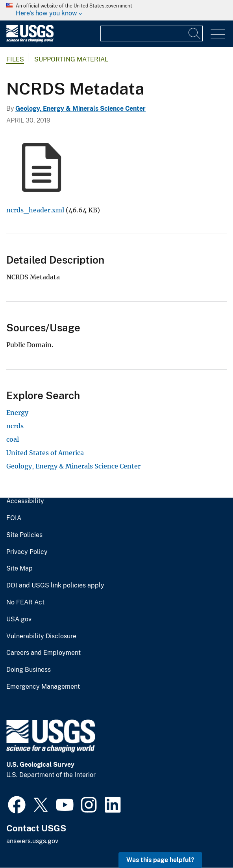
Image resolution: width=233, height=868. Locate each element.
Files (15, 59)
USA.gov (19, 619)
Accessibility (25, 501)
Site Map (19, 569)
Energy (17, 413)
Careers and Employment (43, 653)
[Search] (195, 33)
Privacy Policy (27, 552)
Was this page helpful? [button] (160, 860)
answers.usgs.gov (32, 841)
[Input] (152, 33)
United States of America (45, 453)
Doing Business (29, 670)
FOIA (14, 518)
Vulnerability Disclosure (41, 636)
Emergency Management (43, 687)
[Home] (30, 40)
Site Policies (24, 535)
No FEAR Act (25, 602)
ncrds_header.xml (35, 210)
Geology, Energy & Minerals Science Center (80, 109)
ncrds (15, 426)
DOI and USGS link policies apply (55, 585)
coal (13, 439)
